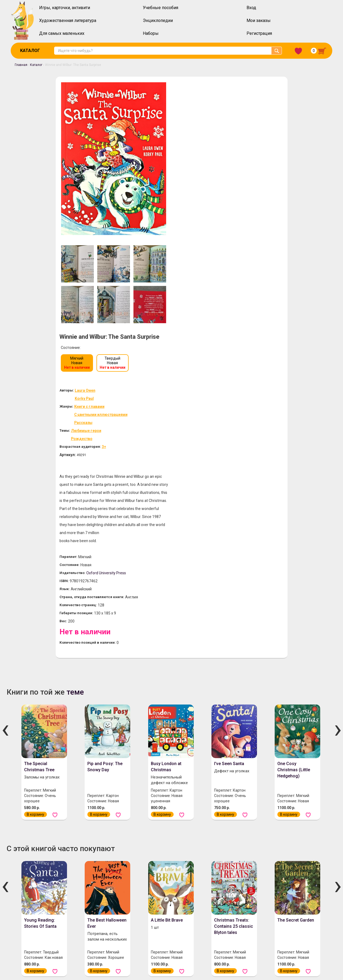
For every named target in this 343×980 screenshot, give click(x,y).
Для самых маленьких (62, 33)
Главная (21, 65)
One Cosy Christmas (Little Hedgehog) (294, 518)
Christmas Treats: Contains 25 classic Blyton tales (234, 674)
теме (75, 440)
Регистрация (259, 33)
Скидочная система (36, 937)
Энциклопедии (158, 21)
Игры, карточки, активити (65, 8)
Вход (251, 8)
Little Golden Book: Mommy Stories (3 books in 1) (169, 830)
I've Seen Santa (229, 511)
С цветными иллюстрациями (217, 162)
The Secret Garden (296, 668)
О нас (24, 923)
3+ (222, 195)
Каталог (30, 51)
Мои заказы (259, 21)
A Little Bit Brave (167, 668)
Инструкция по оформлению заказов (111, 923)
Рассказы (200, 170)
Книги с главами (206, 154)
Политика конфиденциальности (180, 923)
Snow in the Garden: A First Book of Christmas (297, 830)
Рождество (199, 187)
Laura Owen (202, 138)
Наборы (151, 33)
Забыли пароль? (314, 919)
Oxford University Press (224, 321)
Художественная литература (68, 21)
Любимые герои (203, 178)
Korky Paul (201, 146)
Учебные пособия (161, 8)
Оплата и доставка (53, 923)
